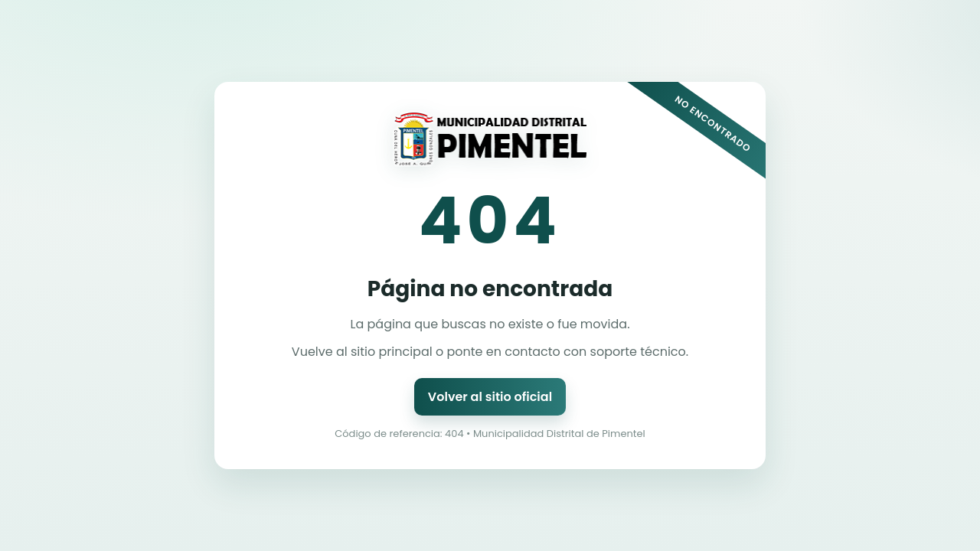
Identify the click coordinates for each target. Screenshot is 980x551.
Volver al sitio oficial (490, 397)
